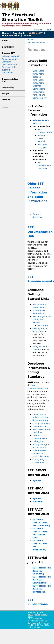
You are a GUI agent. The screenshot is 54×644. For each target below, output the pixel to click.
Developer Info (9, 67)
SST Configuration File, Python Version (41, 319)
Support (28, 35)
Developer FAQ (40, 426)
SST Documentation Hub (40, 232)
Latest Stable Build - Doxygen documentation (40, 417)
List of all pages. (35, 627)
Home (5, 33)
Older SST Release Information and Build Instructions (37, 192)
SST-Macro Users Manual (43, 138)
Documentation (11, 35)
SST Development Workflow (44, 165)
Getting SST (36, 33)
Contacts (38, 30)
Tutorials (6, 70)
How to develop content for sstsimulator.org (40, 453)
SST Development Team (38, 622)
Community (8, 87)
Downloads (19, 33)
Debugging (38, 441)
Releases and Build (11, 56)
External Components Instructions (39, 89)
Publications (8, 73)
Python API (43, 325)
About (48, 30)
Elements (6, 62)
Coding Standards (41, 423)
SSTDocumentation (36, 42)
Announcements (10, 59)
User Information (10, 65)
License (6, 100)
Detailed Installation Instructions (38, 80)
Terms (38, 615)
